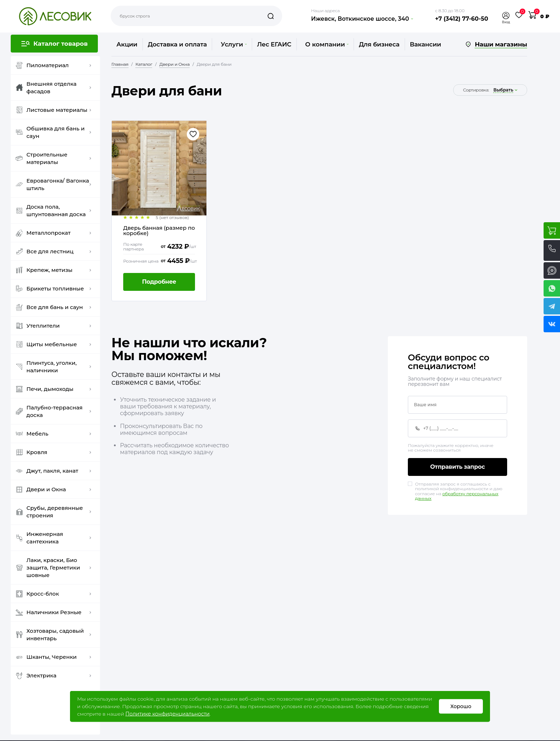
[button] (506, 16)
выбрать (503, 90)
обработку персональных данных (457, 496)
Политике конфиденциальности (167, 714)
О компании (327, 44)
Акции (127, 44)
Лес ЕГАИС (274, 44)
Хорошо (461, 706)
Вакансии (426, 44)
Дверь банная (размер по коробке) (159, 231)
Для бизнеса (379, 44)
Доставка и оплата (177, 44)
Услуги (234, 44)
